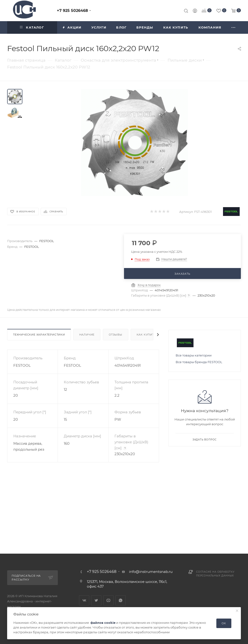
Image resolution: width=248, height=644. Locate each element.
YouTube (108, 600)
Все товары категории (194, 355)
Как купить (146, 335)
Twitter (96, 600)
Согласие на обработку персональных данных (215, 574)
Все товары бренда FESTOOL (199, 362)
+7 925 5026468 (72, 11)
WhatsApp (121, 600)
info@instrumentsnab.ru (151, 572)
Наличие (87, 335)
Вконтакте (84, 600)
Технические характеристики (39, 335)
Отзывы (116, 335)
